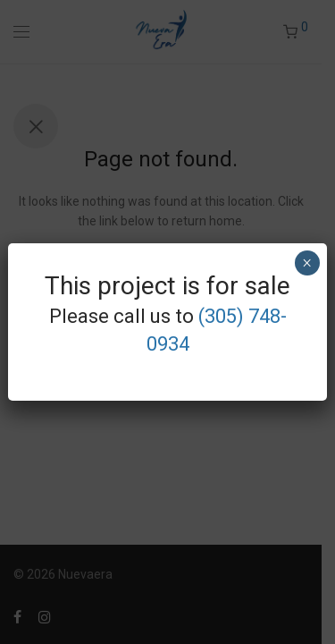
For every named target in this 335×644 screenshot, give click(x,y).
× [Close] (307, 263)
